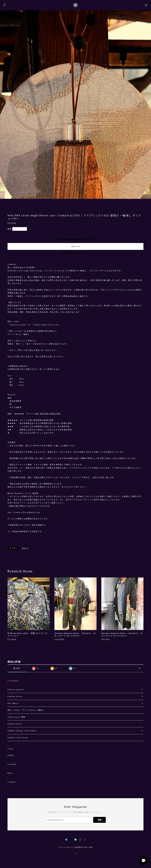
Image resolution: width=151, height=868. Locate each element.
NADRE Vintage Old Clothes (22, 731)
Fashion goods (15, 696)
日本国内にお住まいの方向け (76, 253)
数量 (10, 229)
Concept (12, 764)
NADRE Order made (18, 738)
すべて (17, 668)
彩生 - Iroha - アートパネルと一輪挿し (26, 710)
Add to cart (75, 246)
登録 (100, 820)
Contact (12, 782)
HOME (11, 755)
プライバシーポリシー (66, 847)
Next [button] (148, 105)
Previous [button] (3, 105)
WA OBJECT (13, 703)
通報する (25, 548)
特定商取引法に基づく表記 (84, 847)
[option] (75, 105)
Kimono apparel (16, 689)
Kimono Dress (15, 724)
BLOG (10, 773)
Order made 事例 (16, 717)
